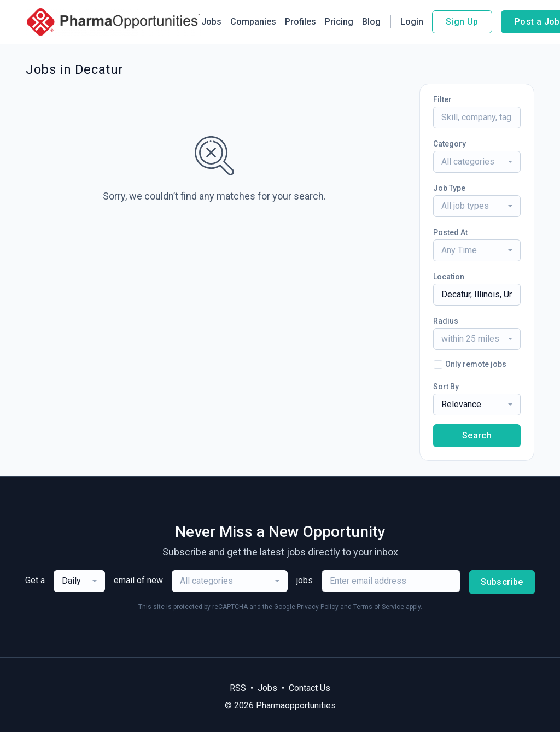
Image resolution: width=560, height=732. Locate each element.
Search (477, 435)
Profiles (301, 22)
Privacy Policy (318, 607)
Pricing (339, 22)
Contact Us (310, 688)
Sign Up (462, 22)
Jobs (211, 22)
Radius (446, 321)
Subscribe (502, 582)
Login (412, 22)
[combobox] (477, 162)
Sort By (446, 387)
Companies (253, 22)
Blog (371, 22)
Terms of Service (379, 607)
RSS (238, 688)
